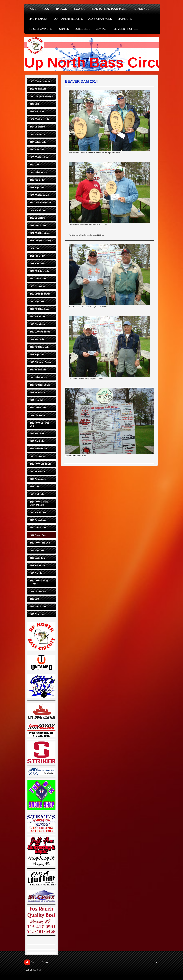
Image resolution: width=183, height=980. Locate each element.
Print (33, 962)
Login (155, 962)
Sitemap (45, 962)
